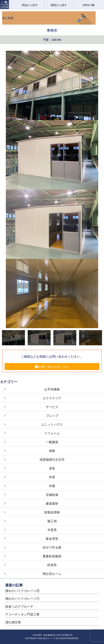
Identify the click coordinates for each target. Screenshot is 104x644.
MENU (89, 5)
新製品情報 (52, 512)
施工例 (52, 521)
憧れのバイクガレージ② (22, 591)
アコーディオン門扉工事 (22, 614)
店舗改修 (52, 495)
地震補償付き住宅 (52, 460)
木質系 (52, 530)
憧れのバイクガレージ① (22, 599)
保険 (52, 451)
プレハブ (52, 416)
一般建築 (52, 442)
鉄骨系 (52, 565)
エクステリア (52, 398)
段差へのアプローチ (19, 607)
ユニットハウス (52, 424)
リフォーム (52, 433)
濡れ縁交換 (13, 622)
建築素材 (52, 504)
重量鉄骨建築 (52, 556)
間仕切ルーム (52, 574)
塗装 (52, 468)
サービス (52, 407)
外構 (52, 486)
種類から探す (59, 5)
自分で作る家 (52, 547)
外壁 (52, 477)
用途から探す (30, 5)
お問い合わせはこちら (52, 367)
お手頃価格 (52, 389)
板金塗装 (52, 539)
